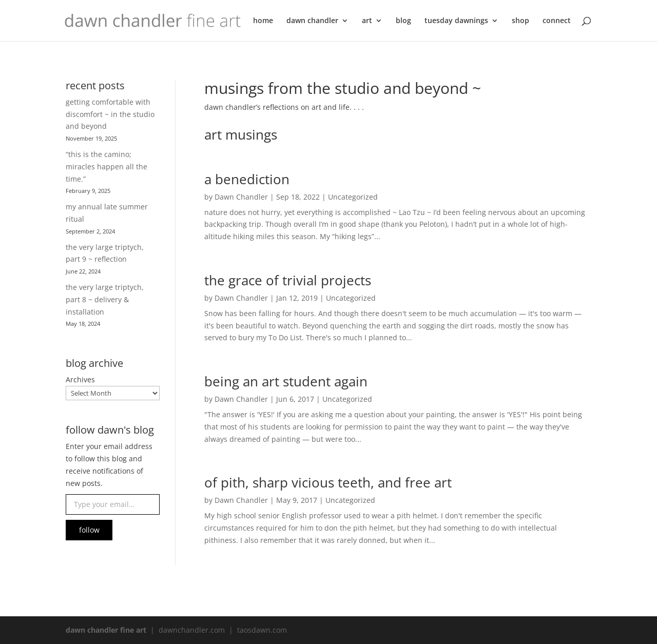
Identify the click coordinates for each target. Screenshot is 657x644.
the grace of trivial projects (288, 280)
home (263, 21)
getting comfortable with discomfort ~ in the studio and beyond (110, 114)
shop (520, 21)
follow (89, 530)
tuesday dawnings (456, 21)
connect (557, 21)
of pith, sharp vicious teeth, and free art (328, 482)
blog (403, 21)
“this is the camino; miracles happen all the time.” (107, 167)
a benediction (247, 179)
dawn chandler (312, 21)
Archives (80, 379)
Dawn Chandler (241, 197)
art (367, 21)
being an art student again (286, 381)
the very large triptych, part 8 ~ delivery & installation (105, 299)
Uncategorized (353, 197)
